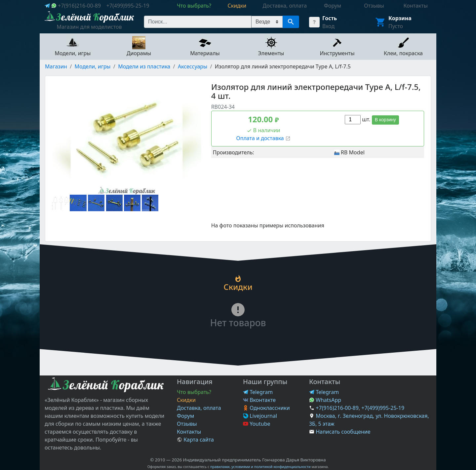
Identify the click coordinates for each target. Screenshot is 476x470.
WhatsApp (325, 400)
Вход (328, 26)
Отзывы (187, 424)
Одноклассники (266, 408)
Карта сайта (195, 440)
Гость (330, 18)
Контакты (189, 432)
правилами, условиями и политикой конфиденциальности (260, 467)
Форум (185, 416)
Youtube (257, 424)
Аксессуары (193, 66)
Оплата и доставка (263, 138)
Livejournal (260, 416)
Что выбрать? (194, 392)
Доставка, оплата (199, 408)
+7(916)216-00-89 (79, 6)
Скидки (186, 400)
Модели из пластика (144, 66)
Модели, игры (93, 66)
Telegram (258, 392)
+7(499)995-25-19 (128, 6)
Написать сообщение (343, 432)
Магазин (56, 66)
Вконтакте (259, 400)
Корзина (400, 18)
